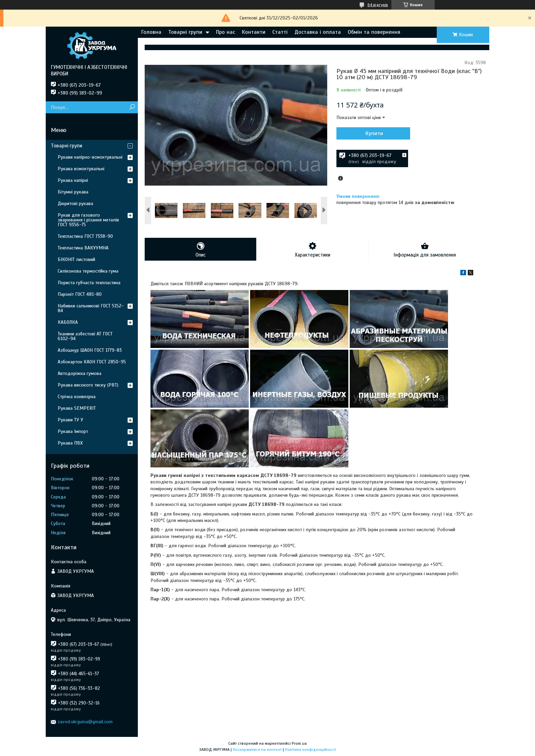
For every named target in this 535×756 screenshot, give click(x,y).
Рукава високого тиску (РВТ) (88, 385)
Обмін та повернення (374, 32)
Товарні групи (185, 32)
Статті (280, 32)
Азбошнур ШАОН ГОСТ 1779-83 (90, 350)
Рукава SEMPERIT (77, 408)
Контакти (254, 32)
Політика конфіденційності (310, 750)
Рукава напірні (73, 180)
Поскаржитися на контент (257, 750)
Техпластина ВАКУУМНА (83, 248)
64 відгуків (378, 5)
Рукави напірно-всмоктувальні (90, 157)
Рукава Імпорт (73, 431)
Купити (373, 133)
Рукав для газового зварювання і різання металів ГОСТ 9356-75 (88, 220)
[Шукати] (132, 107)
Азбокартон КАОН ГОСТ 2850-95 (92, 362)
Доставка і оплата (318, 32)
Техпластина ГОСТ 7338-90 (85, 236)
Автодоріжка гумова (79, 373)
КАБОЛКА (68, 322)
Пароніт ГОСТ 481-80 (80, 294)
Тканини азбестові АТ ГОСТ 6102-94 (85, 336)
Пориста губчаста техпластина (89, 283)
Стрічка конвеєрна (77, 397)
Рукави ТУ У (70, 420)
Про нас (226, 32)
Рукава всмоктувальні (81, 169)
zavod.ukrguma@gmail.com (85, 722)
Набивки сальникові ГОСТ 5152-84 (91, 308)
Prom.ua (299, 743)
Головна (151, 32)
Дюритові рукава (75, 203)
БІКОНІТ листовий (76, 259)
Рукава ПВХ (70, 443)
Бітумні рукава (73, 192)
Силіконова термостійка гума (88, 271)
